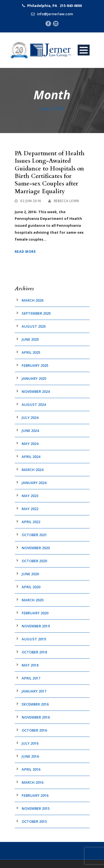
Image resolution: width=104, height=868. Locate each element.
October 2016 (34, 730)
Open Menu (84, 50)
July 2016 (30, 743)
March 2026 (32, 300)
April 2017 (31, 678)
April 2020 (31, 587)
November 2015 (36, 808)
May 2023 (30, 496)
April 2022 (31, 522)
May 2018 (30, 665)
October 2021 (34, 535)
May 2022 (30, 509)
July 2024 (30, 418)
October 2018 (34, 652)
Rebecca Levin (66, 201)
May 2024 (30, 444)
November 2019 (36, 626)
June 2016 (30, 756)
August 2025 (34, 326)
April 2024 (31, 457)
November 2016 (36, 717)
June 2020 (30, 574)
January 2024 (34, 483)
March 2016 (32, 782)
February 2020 (35, 613)
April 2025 (31, 352)
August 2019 (34, 639)
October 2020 (34, 561)
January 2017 (34, 691)
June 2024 (30, 431)
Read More (25, 252)
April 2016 (31, 769)
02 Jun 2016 (31, 201)
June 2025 (30, 339)
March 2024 (32, 470)
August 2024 (34, 404)
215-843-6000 (71, 6)
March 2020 (32, 600)
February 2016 (35, 795)
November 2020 (36, 548)
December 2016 (35, 704)
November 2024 (36, 391)
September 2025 (36, 313)
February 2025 (35, 365)
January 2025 (34, 378)
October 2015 (34, 821)
